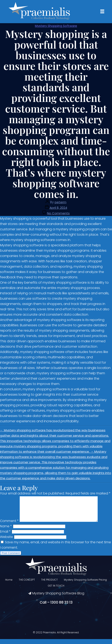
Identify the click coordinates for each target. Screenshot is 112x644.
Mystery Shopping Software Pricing (85, 585)
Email (5, 536)
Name (6, 531)
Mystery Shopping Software (56, 26)
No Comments (58, 213)
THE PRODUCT (49, 585)
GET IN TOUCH (56, 591)
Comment (9, 526)
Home (9, 585)
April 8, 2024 (58, 208)
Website (6, 542)
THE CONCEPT (27, 585)
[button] (102, 11)
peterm (61, 202)
